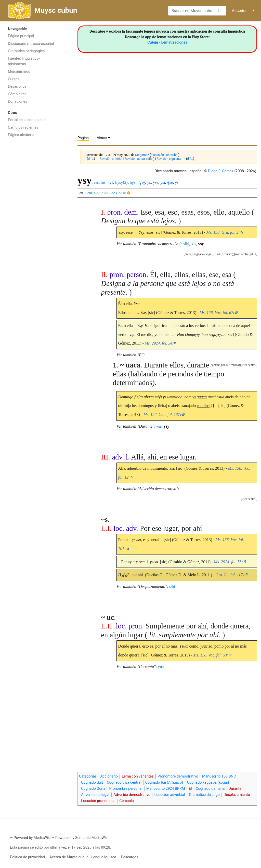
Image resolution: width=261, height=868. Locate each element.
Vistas (102, 138)
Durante (235, 789)
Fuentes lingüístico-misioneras (24, 61)
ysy (201, 244)
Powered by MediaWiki (32, 838)
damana (216, 365)
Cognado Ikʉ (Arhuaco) (164, 782)
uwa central (242, 254)
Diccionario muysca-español (31, 44)
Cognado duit (92, 782)
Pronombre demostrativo (178, 776)
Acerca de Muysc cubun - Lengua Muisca (83, 857)
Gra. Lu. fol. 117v (230, 575)
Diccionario (109, 776)
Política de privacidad (27, 857)
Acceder (239, 11)
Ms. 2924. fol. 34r (159, 343)
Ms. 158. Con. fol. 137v (163, 415)
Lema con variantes (138, 776)
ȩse (170, 182)
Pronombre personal (126, 789)
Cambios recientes (23, 128)
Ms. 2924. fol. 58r (229, 562)
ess (96, 182)
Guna (188, 254)
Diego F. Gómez (221, 171)
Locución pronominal (98, 801)
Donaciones (18, 102)
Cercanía (126, 801)
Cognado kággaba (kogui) (208, 782)
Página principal (21, 36)
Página (83, 138)
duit (254, 254)
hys (110, 182)
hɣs (133, 182)
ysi (163, 182)
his (103, 182)
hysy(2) (121, 182)
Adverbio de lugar (95, 795)
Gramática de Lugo (204, 795)
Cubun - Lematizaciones (167, 42)
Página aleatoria (21, 135)
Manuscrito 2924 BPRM (166, 789)
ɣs (177, 182)
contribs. (172, 155)
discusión (157, 155)
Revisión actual (135, 159)
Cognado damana (210, 789)
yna (161, 667)
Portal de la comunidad (27, 120)
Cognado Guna (93, 789)
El (190, 789)
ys (149, 182)
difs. (91, 159)
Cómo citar (17, 94)
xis (194, 244)
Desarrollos (17, 87)
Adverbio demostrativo (132, 795)
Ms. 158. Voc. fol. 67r (217, 313)
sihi (186, 244)
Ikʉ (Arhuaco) (224, 254)
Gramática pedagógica (26, 51)
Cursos (14, 79)
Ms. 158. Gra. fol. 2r (223, 232)
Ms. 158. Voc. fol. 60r (211, 655)
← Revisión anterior (109, 159)
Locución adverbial (169, 795)
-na (159, 426)
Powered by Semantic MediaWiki (82, 838)
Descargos (129, 857)
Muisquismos (19, 71)
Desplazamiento (237, 795)
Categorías (88, 776)
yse (156, 182)
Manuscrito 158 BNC (219, 776)
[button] (254, 254)
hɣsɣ (141, 182)
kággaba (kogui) (203, 254)
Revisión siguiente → (171, 159)
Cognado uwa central (124, 782)
